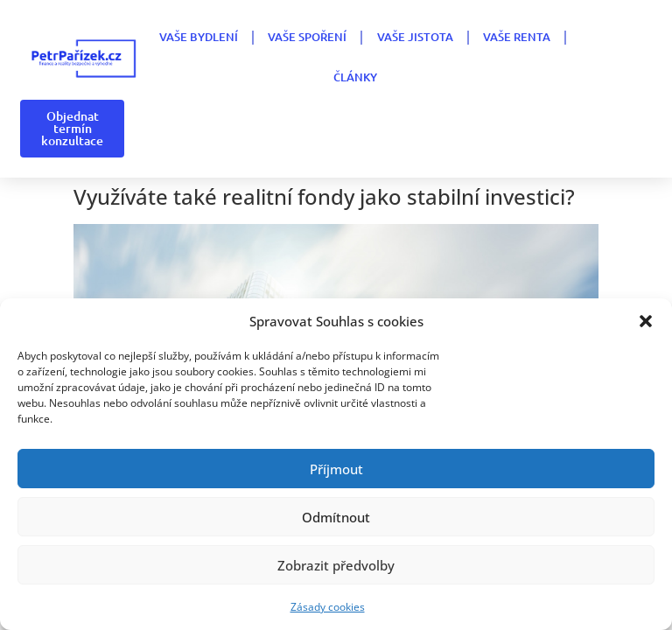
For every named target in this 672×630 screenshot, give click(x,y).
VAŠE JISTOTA (415, 37)
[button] (646, 321)
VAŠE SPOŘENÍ (307, 37)
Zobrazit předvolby (336, 565)
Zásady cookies (328, 607)
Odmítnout (336, 517)
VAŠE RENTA (517, 37)
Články (355, 77)
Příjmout (336, 469)
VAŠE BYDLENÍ (199, 37)
